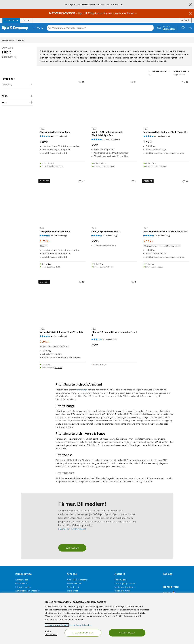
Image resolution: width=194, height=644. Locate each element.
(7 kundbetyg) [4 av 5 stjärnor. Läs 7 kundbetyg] (112, 387)
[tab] (11, 20)
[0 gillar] (134, 433)
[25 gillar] (81, 233)
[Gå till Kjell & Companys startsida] (16, 28)
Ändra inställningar (51, 633)
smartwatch (82, 541)
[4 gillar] (134, 332)
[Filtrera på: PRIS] (17, 98)
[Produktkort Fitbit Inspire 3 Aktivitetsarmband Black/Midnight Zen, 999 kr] (114, 253)
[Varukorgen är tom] (190, 28)
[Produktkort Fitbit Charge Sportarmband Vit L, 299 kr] (114, 352)
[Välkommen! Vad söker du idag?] (102, 28)
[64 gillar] (133, 233)
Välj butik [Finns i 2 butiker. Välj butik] (58, 519)
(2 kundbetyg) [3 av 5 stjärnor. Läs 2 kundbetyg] (112, 491)
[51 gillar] (185, 233)
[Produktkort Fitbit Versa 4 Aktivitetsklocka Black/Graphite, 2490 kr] (166, 253)
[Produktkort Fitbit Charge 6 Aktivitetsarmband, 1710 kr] (63, 352)
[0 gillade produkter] (183, 28)
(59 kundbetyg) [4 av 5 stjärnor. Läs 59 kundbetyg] (61, 287)
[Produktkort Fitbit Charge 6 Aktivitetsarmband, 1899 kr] (63, 253)
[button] (16, 52)
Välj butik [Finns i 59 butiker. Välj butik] (163, 317)
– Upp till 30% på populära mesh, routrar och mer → (93, 13)
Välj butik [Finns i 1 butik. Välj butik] (57, 418)
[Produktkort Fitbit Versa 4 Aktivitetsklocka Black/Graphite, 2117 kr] (166, 352)
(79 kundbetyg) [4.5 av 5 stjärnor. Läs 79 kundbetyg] (164, 287)
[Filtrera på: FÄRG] (17, 92)
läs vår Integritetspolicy (80, 625)
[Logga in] (166, 28)
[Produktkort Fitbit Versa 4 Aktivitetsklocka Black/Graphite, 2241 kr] (63, 453)
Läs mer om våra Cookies (57, 625)
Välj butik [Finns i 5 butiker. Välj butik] (110, 418)
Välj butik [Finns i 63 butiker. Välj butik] (59, 317)
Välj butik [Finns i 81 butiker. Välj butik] (111, 317)
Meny (38, 28)
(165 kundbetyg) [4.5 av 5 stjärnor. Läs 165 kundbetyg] (113, 291)
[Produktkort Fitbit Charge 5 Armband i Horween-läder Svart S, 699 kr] (114, 453)
